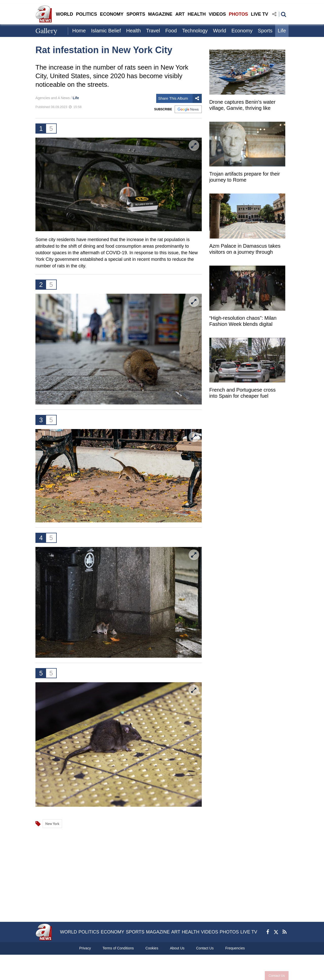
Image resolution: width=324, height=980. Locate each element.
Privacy (85, 948)
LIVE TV (259, 14)
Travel (153, 31)
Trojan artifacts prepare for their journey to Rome (245, 177)
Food (171, 31)
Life (282, 31)
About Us (177, 948)
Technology (195, 31)
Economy (242, 31)
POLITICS (86, 14)
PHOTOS (238, 14)
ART (180, 14)
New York (52, 824)
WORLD (65, 14)
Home (79, 31)
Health (133, 31)
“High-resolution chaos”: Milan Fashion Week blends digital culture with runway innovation (243, 322)
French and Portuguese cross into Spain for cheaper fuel (242, 393)
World (219, 31)
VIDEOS (217, 14)
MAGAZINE (160, 14)
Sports (265, 31)
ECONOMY (112, 14)
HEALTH (197, 14)
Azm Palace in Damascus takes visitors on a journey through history (245, 250)
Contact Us (277, 976)
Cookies (152, 948)
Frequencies (235, 948)
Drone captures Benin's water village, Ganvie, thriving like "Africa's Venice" (242, 106)
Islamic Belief (106, 31)
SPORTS (136, 14)
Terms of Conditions (118, 948)
